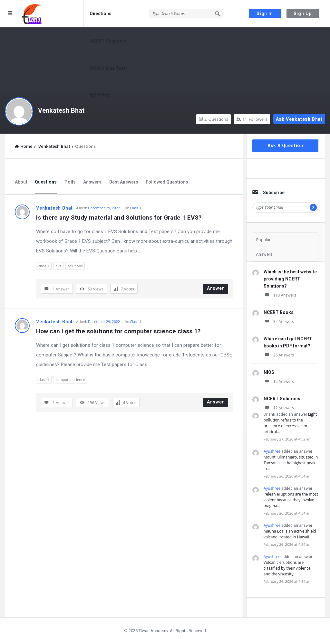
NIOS (269, 372)
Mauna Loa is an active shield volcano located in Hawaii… (290, 534)
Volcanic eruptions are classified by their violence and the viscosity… (287, 568)
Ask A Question (285, 146)
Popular (263, 240)
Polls (70, 182)
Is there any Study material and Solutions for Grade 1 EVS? (119, 218)
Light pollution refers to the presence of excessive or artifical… (290, 423)
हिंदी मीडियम (100, 96)
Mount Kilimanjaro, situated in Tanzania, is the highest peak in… (291, 463)
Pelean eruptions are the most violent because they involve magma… (291, 500)
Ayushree (272, 451)
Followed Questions (167, 182)
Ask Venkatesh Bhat (299, 119)
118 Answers (280, 295)
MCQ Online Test (107, 68)
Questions (101, 14)
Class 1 (136, 208)
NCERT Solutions (108, 41)
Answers (92, 182)
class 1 (44, 266)
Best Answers (124, 182)
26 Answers (279, 355)
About (21, 182)
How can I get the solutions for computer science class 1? (118, 331)
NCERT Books (279, 312)
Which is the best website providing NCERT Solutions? (290, 279)
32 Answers (279, 322)
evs (58, 266)
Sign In (265, 14)
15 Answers (279, 381)
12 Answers (279, 408)
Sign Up (303, 14)
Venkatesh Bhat (61, 110)
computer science (70, 379)
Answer (216, 288)
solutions (75, 266)
